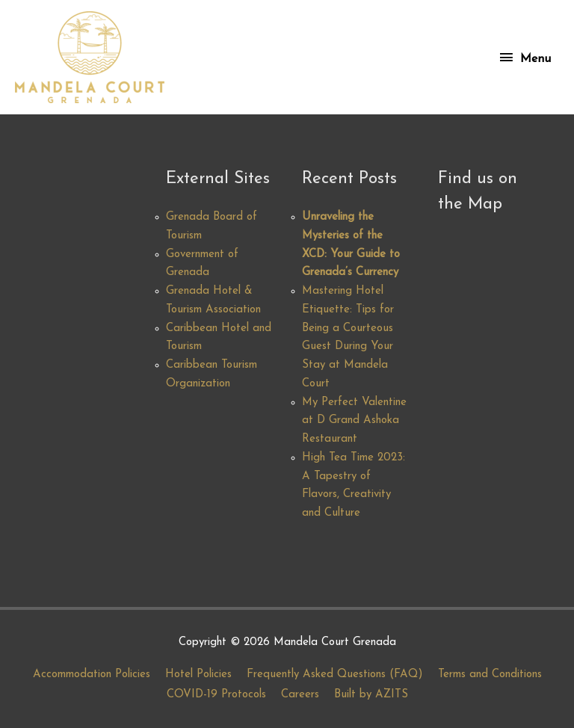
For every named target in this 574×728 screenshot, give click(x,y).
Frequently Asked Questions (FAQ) (335, 675)
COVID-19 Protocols (216, 695)
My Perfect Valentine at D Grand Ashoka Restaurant (354, 421)
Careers (300, 695)
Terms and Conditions (490, 675)
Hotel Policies (198, 675)
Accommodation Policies (92, 675)
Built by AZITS (371, 695)
